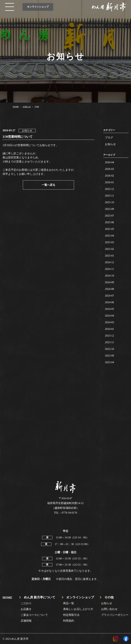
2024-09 (109, 282)
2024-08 (109, 289)
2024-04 (109, 316)
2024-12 (109, 262)
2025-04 (109, 236)
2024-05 (109, 309)
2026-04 (109, 162)
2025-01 (109, 256)
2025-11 (109, 196)
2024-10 (109, 276)
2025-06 (109, 222)
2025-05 (109, 229)
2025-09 (109, 209)
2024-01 (109, 329)
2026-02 (109, 176)
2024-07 (109, 296)
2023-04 (109, 362)
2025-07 (109, 216)
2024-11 (109, 269)
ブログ (109, 137)
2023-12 (109, 336)
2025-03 (109, 242)
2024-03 (109, 322)
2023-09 (109, 356)
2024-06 (109, 302)
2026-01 (109, 182)
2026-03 (109, 169)
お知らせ (110, 144)
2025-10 (109, 202)
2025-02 (109, 249)
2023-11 (109, 342)
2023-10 (109, 349)
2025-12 (109, 189)
